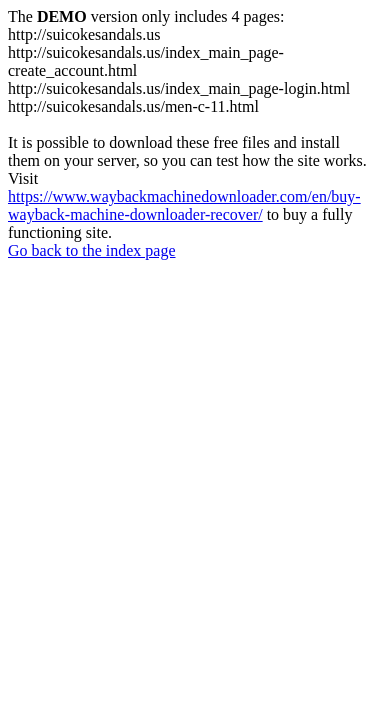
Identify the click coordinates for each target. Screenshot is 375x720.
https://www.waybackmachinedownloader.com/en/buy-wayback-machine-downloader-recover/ (184, 205)
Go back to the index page (92, 250)
